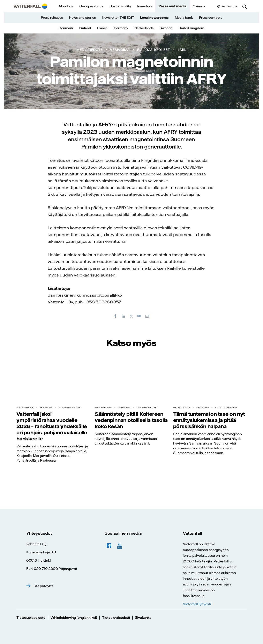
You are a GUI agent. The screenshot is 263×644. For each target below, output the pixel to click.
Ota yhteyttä (43, 586)
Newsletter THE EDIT (118, 18)
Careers (199, 6)
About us (66, 6)
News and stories (82, 18)
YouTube (120, 546)
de (235, 6)
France (102, 28)
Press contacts (211, 18)
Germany (121, 28)
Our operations (91, 6)
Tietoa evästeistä (116, 618)
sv (229, 6)
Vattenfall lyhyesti (197, 604)
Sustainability (120, 6)
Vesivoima (120, 50)
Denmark (66, 28)
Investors (145, 6)
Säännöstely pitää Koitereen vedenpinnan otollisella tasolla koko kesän (131, 420)
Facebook (109, 546)
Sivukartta (143, 618)
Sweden (166, 28)
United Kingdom (191, 28)
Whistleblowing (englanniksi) (74, 618)
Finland (85, 28)
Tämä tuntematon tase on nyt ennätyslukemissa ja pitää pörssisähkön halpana (209, 420)
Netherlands (144, 28)
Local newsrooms (154, 18)
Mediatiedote (90, 50)
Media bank (184, 18)
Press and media (172, 6)
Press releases (52, 18)
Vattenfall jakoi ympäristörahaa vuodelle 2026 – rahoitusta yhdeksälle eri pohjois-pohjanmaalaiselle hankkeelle (52, 426)
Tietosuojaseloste (31, 618)
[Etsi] (245, 6)
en (223, 6)
